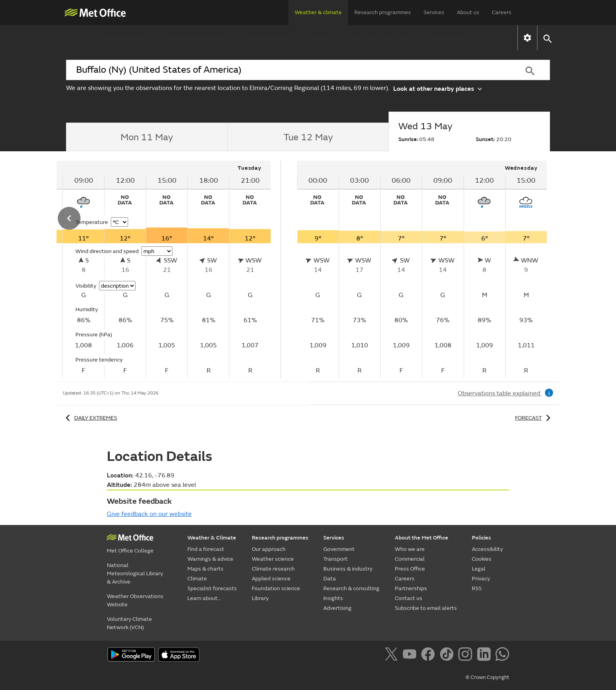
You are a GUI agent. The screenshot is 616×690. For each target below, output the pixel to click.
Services (434, 12)
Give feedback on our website (149, 514)
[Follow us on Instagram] (467, 655)
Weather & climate (318, 12)
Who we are (410, 549)
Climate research (273, 569)
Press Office (410, 569)
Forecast (534, 418)
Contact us (409, 598)
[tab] (147, 137)
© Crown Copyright (487, 677)
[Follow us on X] (393, 655)
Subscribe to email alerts (426, 608)
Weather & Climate (212, 538)
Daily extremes (90, 418)
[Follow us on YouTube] (411, 655)
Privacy (481, 579)
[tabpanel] (422, 270)
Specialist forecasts (382, 38)
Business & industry (348, 569)
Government (339, 549)
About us (468, 12)
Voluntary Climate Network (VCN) (129, 623)
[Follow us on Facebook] (430, 655)
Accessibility (487, 549)
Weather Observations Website (135, 600)
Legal (479, 569)
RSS (477, 588)
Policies (481, 538)
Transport (335, 559)
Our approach (269, 549)
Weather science (273, 559)
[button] (547, 38)
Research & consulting (351, 588)
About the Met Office (422, 538)
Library (260, 598)
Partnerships (411, 588)
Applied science (271, 579)
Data (330, 579)
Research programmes (383, 12)
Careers (502, 12)
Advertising (337, 608)
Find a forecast (123, 38)
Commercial (410, 559)
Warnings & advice (195, 38)
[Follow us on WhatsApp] (502, 655)
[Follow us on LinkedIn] (485, 655)
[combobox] (288, 70)
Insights (333, 598)
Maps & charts (266, 38)
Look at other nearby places (437, 88)
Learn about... (453, 38)
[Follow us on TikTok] (448, 655)
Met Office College (130, 551)
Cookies (482, 559)
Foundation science (276, 588)
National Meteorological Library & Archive (135, 573)
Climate (320, 38)
